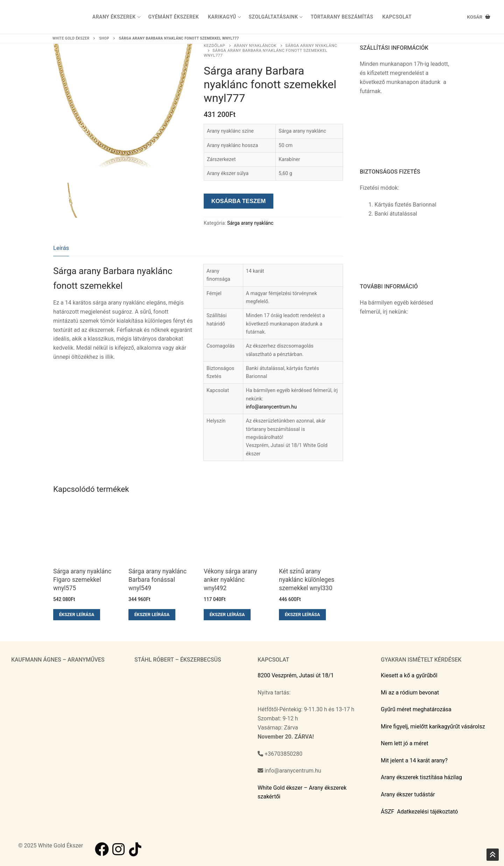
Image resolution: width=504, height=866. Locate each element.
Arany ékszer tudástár (408, 794)
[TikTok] (135, 849)
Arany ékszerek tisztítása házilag (421, 777)
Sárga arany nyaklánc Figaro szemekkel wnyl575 (82, 580)
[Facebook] (102, 849)
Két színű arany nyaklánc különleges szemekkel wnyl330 (307, 580)
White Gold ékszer (71, 38)
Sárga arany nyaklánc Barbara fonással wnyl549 (157, 580)
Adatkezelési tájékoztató (427, 812)
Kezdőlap (214, 46)
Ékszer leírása (77, 614)
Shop (104, 38)
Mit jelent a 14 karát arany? (414, 760)
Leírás (61, 248)
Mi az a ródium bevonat (410, 693)
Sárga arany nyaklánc (250, 223)
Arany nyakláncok (255, 46)
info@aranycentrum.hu (271, 407)
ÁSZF (387, 812)
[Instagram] (119, 849)
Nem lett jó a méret (405, 743)
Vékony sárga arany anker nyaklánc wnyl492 (230, 580)
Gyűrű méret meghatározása (416, 709)
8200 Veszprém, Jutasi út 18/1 (296, 675)
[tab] (61, 248)
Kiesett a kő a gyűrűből (409, 675)
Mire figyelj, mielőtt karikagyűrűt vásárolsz (433, 727)
